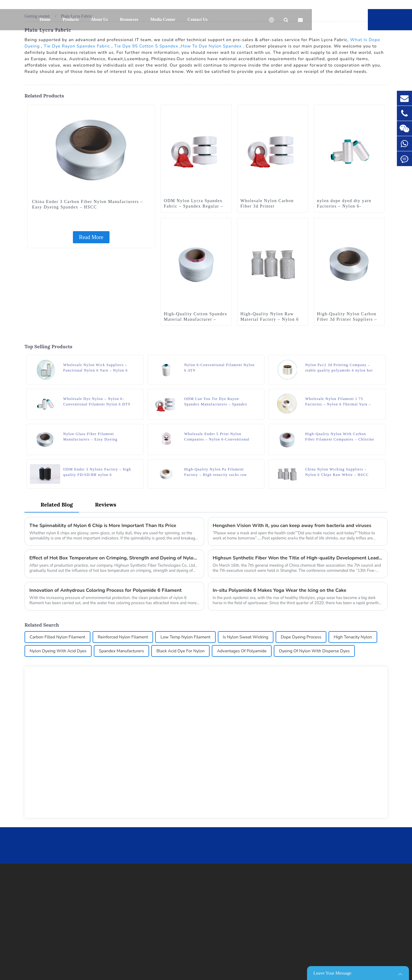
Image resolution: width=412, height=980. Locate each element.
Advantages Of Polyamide (242, 651)
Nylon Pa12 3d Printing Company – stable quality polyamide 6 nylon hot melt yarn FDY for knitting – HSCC (339, 368)
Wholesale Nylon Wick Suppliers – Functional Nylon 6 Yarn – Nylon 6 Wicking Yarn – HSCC (95, 368)
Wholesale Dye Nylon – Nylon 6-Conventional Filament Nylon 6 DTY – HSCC (97, 402)
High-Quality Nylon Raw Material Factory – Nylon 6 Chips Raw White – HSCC (270, 319)
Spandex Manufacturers (121, 651)
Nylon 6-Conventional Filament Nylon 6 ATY (219, 368)
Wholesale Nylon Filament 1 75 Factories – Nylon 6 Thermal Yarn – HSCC (338, 402)
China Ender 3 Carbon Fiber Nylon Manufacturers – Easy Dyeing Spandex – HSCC (88, 204)
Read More (91, 237)
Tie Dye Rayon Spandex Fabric (77, 46)
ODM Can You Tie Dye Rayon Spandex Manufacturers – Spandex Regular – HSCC (216, 402)
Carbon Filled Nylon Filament (57, 637)
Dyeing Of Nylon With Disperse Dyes (314, 651)
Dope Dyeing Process (301, 637)
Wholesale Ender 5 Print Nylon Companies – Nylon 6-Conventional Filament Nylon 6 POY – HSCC (217, 437)
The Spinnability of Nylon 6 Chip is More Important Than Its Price (103, 526)
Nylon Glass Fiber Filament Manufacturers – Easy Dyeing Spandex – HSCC (90, 437)
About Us (99, 20)
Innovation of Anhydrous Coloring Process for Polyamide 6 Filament (105, 590)
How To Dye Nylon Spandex (211, 46)
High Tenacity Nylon (353, 637)
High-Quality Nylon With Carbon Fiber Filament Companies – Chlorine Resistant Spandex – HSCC (340, 437)
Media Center (163, 20)
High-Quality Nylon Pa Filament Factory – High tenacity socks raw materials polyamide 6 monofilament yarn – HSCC (218, 472)
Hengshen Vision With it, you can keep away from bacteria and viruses (292, 526)
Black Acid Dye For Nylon (180, 651)
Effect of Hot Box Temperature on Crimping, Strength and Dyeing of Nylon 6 (114, 558)
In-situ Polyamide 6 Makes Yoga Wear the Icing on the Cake (280, 590)
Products (71, 20)
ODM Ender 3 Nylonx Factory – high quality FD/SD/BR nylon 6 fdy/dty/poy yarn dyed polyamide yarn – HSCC (98, 472)
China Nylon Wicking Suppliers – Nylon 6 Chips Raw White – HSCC (337, 472)
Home (45, 20)
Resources (129, 20)
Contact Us (198, 20)
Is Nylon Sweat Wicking (246, 637)
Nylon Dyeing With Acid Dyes (58, 651)
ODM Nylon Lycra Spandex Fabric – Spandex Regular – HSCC (194, 206)
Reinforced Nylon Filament (123, 637)
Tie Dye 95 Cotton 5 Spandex (146, 46)
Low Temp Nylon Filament (185, 637)
